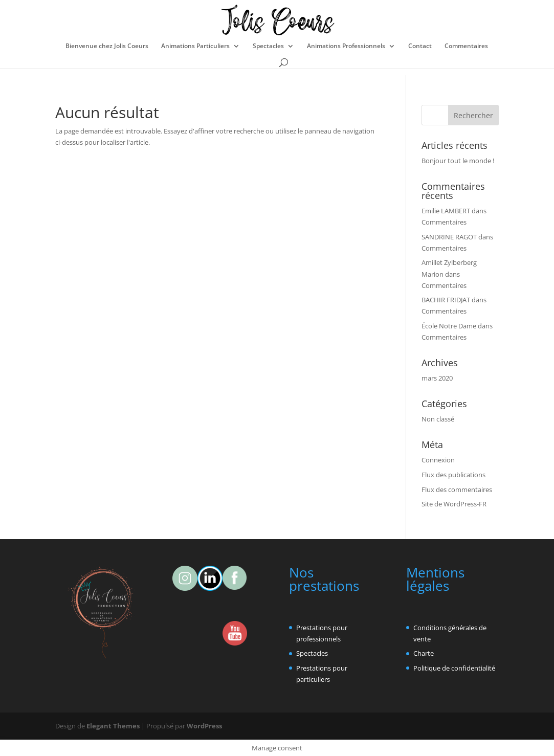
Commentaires (466, 46)
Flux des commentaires (457, 490)
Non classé (438, 419)
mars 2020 (437, 378)
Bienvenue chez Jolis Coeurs (107, 46)
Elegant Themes (113, 726)
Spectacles (268, 46)
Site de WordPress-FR (454, 504)
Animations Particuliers (195, 46)
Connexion (438, 460)
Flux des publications (453, 475)
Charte (424, 653)
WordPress (204, 726)
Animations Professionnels (346, 46)
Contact (420, 46)
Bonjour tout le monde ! (458, 161)
